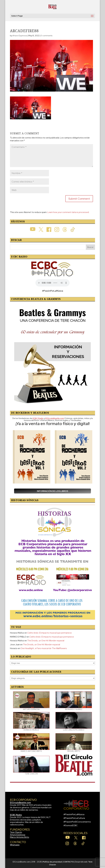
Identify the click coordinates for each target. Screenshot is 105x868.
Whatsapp (15, 845)
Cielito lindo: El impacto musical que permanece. (50, 633)
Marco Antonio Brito (20, 837)
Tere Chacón (16, 832)
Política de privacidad (52, 862)
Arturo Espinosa (20, 36)
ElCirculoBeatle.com (20, 803)
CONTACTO (68, 862)
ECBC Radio (16, 815)
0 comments (47, 36)
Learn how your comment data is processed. (68, 212)
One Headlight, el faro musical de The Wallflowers (44, 648)
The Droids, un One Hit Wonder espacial (46, 641)
